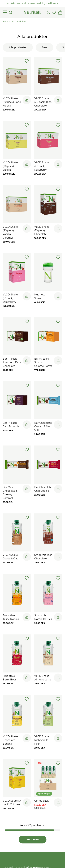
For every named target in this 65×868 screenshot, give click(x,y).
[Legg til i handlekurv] (27, 100)
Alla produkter (19, 22)
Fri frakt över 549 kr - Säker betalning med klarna (32, 3)
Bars (45, 47)
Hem (5, 22)
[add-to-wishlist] (27, 61)
